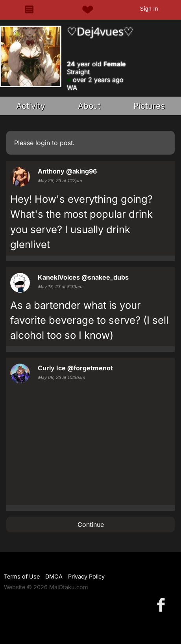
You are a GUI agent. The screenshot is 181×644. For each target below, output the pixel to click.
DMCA (54, 576)
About (89, 106)
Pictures (149, 106)
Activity (31, 106)
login (43, 143)
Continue (91, 525)
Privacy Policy (86, 576)
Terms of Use (22, 576)
